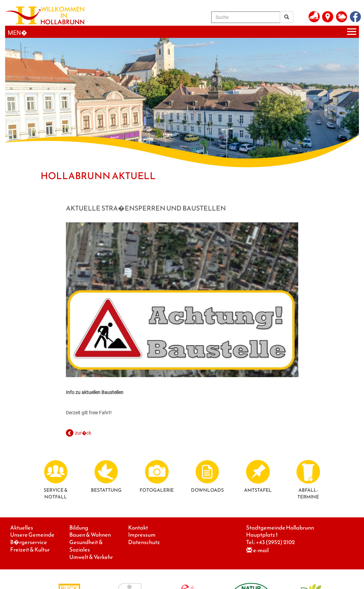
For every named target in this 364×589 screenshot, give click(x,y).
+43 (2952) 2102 (275, 542)
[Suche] (246, 17)
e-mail (261, 550)
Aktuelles (22, 528)
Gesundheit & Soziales (86, 546)
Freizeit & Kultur (30, 550)
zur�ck (83, 433)
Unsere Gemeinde (32, 535)
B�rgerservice (29, 542)
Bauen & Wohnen (90, 535)
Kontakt (138, 528)
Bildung (79, 528)
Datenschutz (144, 542)
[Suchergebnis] (287, 17)
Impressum (142, 535)
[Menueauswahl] (182, 32)
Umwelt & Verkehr (91, 557)
